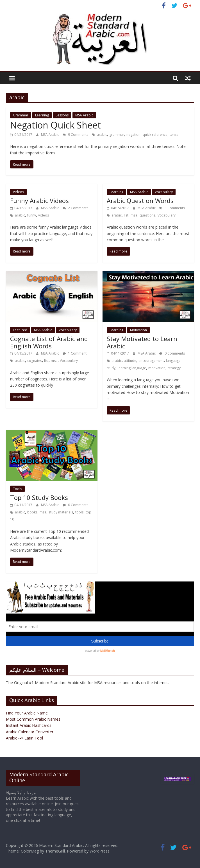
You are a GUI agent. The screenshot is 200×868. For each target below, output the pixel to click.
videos (44, 215)
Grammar (21, 115)
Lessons (62, 115)
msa (134, 215)
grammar (117, 135)
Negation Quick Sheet (55, 125)
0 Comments (172, 353)
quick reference (155, 135)
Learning (42, 115)
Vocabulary (164, 192)
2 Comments (75, 208)
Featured (20, 330)
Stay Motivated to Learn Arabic (142, 342)
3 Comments (172, 208)
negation (133, 135)
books (32, 512)
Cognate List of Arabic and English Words (49, 342)
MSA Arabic (84, 115)
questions (147, 215)
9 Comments (75, 135)
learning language (132, 368)
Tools (17, 489)
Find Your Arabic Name (27, 713)
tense (174, 135)
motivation (157, 368)
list (126, 215)
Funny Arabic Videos (39, 200)
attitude (130, 361)
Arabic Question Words (140, 200)
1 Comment (75, 353)
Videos (18, 192)
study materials (61, 512)
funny (32, 215)
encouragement (151, 361)
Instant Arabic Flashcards (29, 725)
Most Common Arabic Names (33, 719)
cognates (35, 361)
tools (79, 512)
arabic (102, 135)
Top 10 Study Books (39, 497)
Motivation (138, 330)
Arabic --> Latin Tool (24, 738)
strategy (174, 368)
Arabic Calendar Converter (30, 732)
